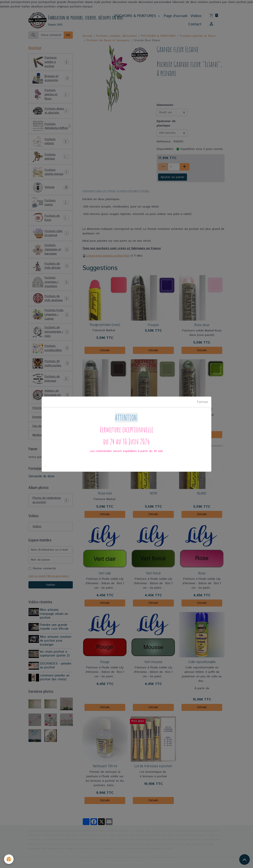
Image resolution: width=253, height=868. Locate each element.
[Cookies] (9, 859)
